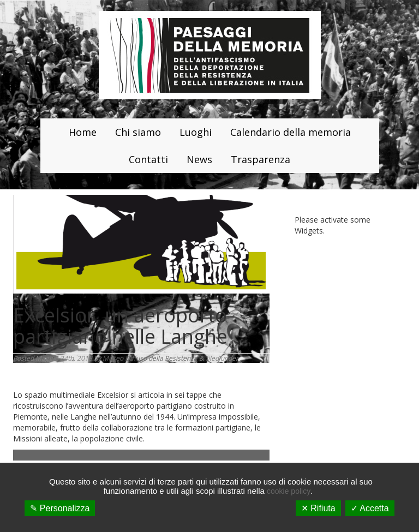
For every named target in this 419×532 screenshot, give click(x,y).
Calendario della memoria (291, 132)
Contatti (148, 159)
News (199, 159)
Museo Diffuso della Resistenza (150, 358)
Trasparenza (261, 159)
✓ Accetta (370, 508)
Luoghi (196, 132)
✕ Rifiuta (318, 508)
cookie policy (289, 491)
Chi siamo (138, 132)
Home (83, 132)
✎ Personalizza (60, 508)
